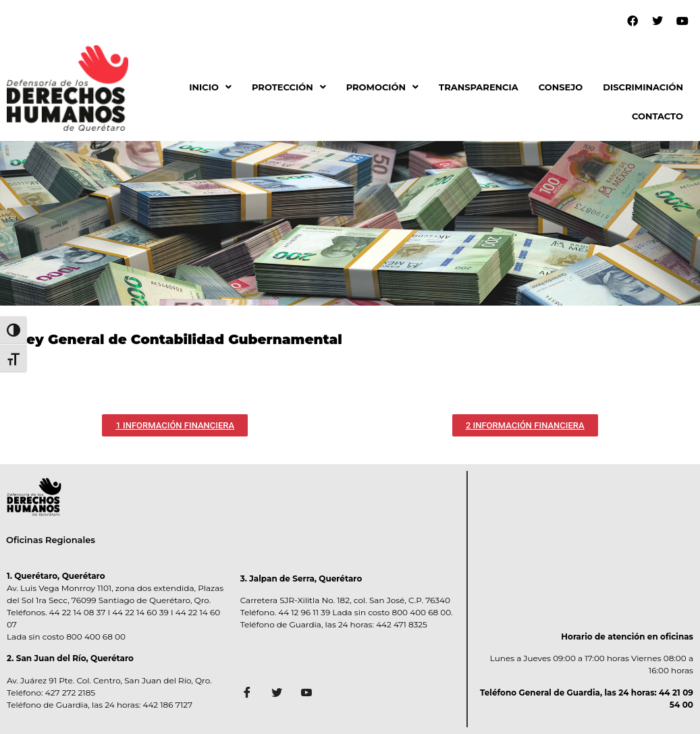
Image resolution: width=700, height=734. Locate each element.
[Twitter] (281, 694)
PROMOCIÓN (382, 87)
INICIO (210, 87)
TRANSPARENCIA (479, 87)
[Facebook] (252, 694)
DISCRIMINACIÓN (643, 87)
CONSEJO (561, 87)
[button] (210, 87)
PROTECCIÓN (289, 87)
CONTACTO (657, 116)
